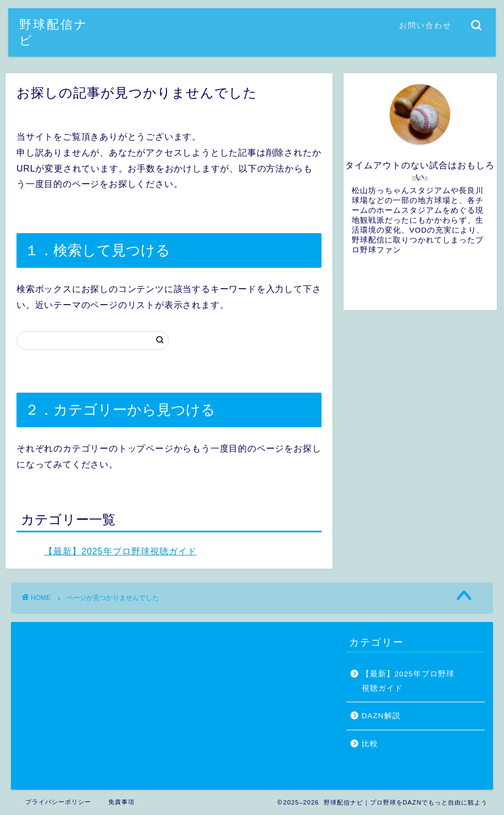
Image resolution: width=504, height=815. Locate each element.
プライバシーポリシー (58, 802)
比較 (370, 744)
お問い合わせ (425, 25)
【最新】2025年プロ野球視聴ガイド (120, 551)
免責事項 (121, 802)
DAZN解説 (381, 716)
